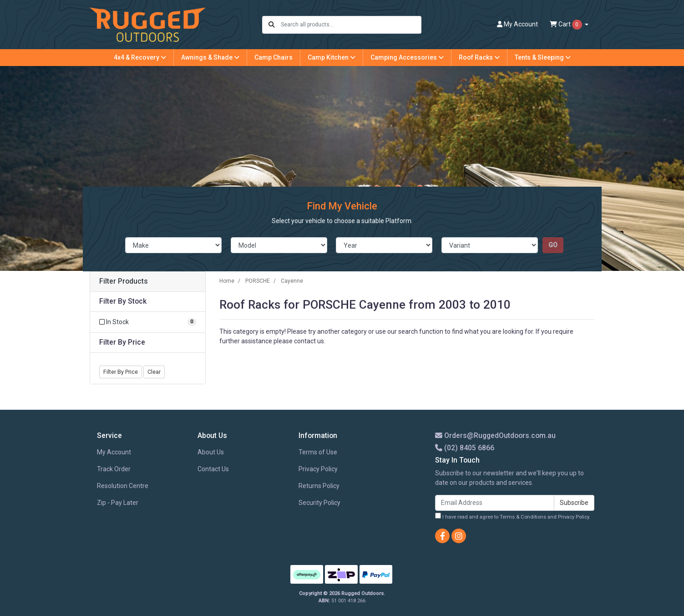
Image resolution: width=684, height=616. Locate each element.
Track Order (114, 469)
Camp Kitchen (332, 57)
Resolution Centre (123, 486)
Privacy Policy (318, 469)
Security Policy (319, 503)
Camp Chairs (274, 57)
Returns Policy (319, 486)
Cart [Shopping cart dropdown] (567, 25)
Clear (154, 372)
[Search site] (272, 25)
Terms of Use (318, 452)
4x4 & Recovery (140, 57)
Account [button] (517, 24)
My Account (114, 452)
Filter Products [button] (124, 281)
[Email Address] (495, 503)
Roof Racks (479, 57)
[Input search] (351, 25)
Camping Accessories (407, 57)
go (553, 245)
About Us (211, 452)
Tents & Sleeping (543, 57)
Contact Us (213, 469)
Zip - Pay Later (118, 503)
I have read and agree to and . (513, 516)
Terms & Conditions (523, 517)
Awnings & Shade (210, 57)
